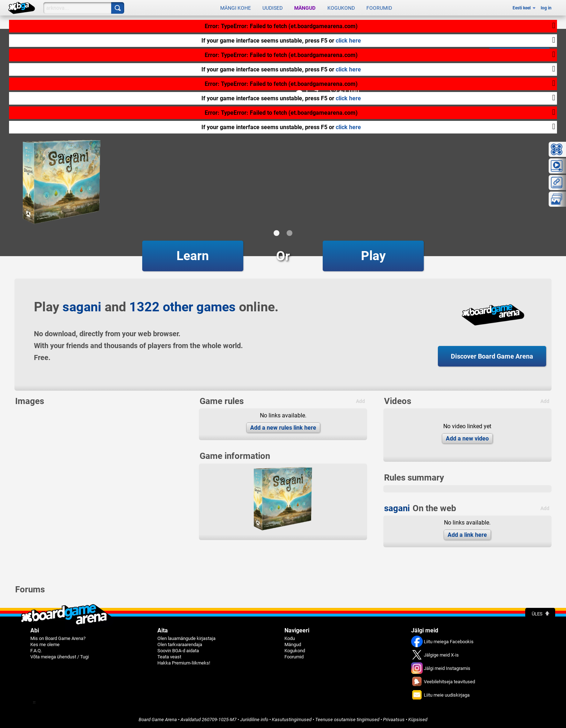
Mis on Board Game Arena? (58, 638)
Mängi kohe (236, 8)
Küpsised (418, 720)
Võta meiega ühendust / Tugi (60, 657)
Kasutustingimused (292, 720)
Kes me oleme (45, 644)
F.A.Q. (36, 651)
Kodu (290, 638)
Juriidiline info (254, 720)
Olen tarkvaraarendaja (180, 644)
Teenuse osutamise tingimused (347, 720)
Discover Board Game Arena (492, 356)
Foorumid (379, 8)
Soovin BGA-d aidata (178, 651)
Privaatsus (394, 720)
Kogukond (341, 8)
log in (546, 8)
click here (348, 41)
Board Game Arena (158, 720)
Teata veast (169, 657)
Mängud (305, 8)
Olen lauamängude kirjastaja (186, 638)
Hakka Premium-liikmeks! (184, 663)
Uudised (273, 8)
